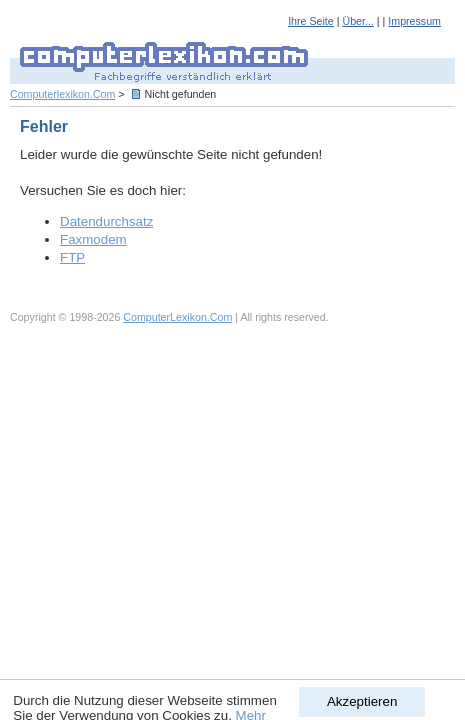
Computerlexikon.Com (62, 94)
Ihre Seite (311, 21)
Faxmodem (93, 239)
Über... (357, 21)
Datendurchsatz (106, 221)
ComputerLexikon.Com (177, 317)
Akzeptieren (362, 701)
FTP (72, 257)
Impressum (414, 21)
